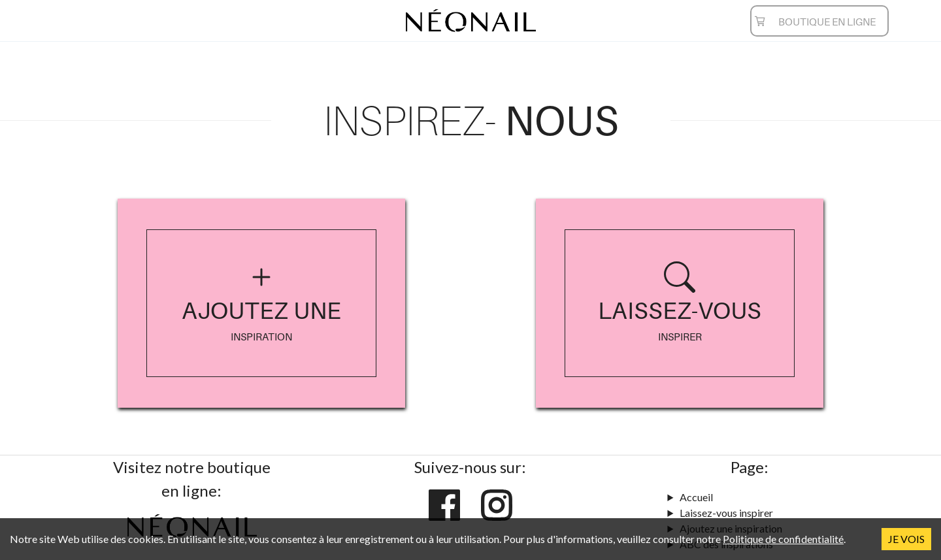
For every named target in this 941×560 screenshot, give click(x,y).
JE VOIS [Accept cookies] (906, 539)
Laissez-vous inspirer (726, 513)
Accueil (696, 497)
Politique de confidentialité (783, 539)
